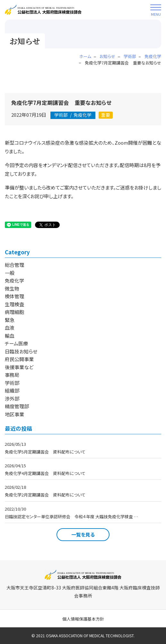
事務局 (12, 375)
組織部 (12, 390)
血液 (10, 328)
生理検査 (14, 304)
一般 (10, 273)
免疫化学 (73, 115)
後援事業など (19, 367)
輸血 (10, 336)
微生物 (12, 288)
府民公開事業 (19, 359)
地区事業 (14, 414)
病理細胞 (14, 312)
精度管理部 (17, 406)
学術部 (12, 383)
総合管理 (14, 265)
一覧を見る (83, 534)
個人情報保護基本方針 (83, 619)
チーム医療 (16, 343)
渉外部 (12, 398)
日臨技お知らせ (21, 351)
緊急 (10, 320)
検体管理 (14, 296)
